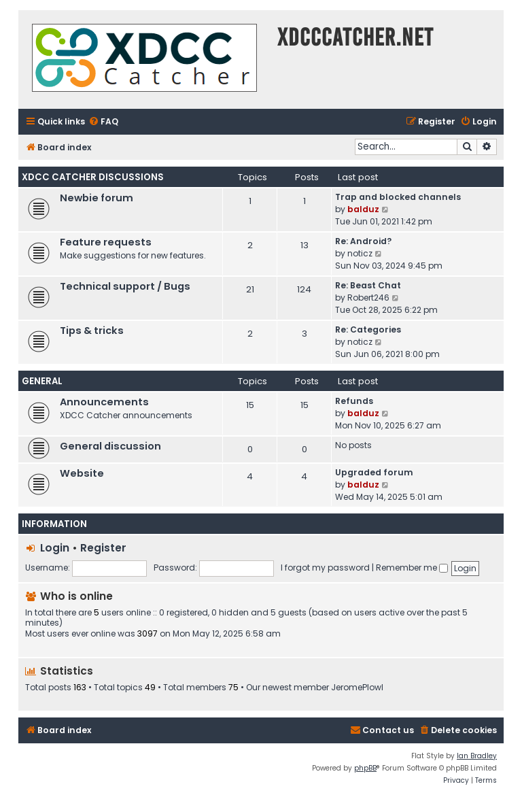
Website (82, 473)
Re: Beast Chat (368, 285)
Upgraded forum (374, 472)
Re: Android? (363, 241)
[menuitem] (103, 122)
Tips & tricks (92, 331)
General (42, 381)
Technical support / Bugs (125, 286)
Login (55, 548)
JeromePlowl (357, 688)
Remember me (412, 568)
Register (103, 548)
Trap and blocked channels (398, 197)
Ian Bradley (477, 756)
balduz (363, 209)
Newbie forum (97, 198)
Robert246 (368, 298)
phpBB (365, 768)
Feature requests (106, 242)
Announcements (104, 402)
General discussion (110, 446)
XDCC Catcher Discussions (93, 177)
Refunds (354, 401)
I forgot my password (325, 568)
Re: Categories (368, 329)
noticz (360, 253)
